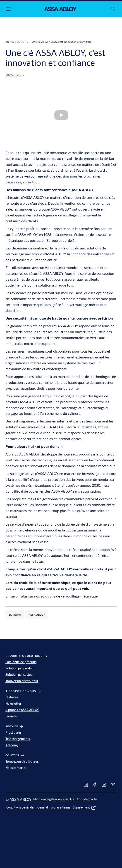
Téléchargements (18, 739)
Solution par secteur (20, 675)
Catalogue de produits (21, 662)
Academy (12, 745)
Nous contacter (16, 768)
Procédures (13, 733)
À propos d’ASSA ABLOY (22, 710)
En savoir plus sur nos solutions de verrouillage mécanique (51, 596)
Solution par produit (20, 668)
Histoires (12, 697)
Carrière (11, 716)
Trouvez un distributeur (22, 681)
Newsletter (13, 704)
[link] (86, 785)
